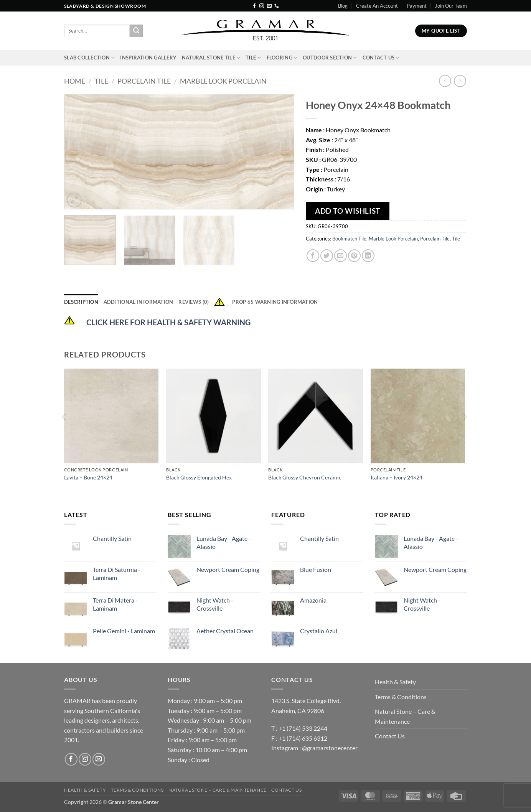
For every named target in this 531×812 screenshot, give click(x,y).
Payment (417, 6)
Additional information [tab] (139, 302)
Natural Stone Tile (211, 58)
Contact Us (381, 58)
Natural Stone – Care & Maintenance (405, 716)
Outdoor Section (330, 58)
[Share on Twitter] (327, 256)
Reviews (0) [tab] (194, 302)
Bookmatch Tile (349, 239)
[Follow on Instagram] (262, 6)
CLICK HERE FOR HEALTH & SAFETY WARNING (168, 322)
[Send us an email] (269, 6)
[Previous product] (460, 81)
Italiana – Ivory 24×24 (397, 477)
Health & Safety (395, 682)
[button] (74, 200)
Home (75, 81)
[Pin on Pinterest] (354, 256)
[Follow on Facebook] (254, 6)
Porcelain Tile (144, 81)
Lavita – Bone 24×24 (88, 477)
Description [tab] (81, 302)
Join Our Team (451, 6)
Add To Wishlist (348, 211)
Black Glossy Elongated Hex (199, 477)
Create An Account (377, 6)
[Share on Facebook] (313, 256)
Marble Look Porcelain (223, 81)
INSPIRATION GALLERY (148, 58)
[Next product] (445, 81)
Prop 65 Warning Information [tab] (266, 302)
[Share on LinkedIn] (368, 256)
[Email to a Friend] (341, 256)
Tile (253, 58)
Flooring (282, 58)
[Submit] (136, 31)
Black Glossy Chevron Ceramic (305, 477)
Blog (343, 6)
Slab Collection (89, 58)
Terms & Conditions (401, 697)
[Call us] (277, 6)
